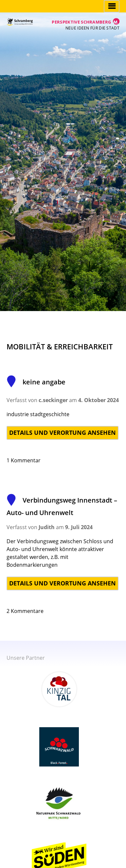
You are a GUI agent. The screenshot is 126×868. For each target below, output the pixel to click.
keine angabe (36, 382)
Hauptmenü (112, 6)
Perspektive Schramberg (81, 22)
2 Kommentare (25, 611)
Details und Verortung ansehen (63, 433)
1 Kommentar (24, 460)
